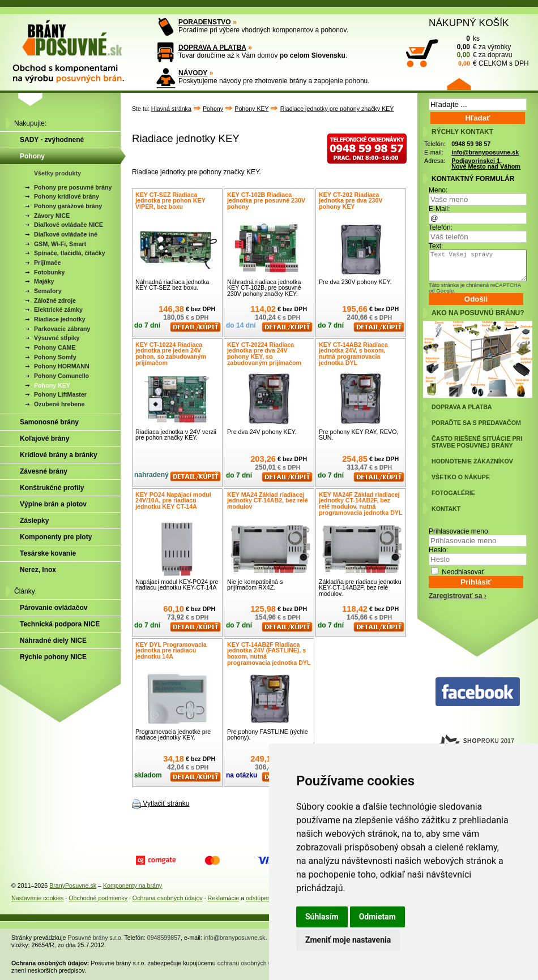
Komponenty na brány (133, 886)
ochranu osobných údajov (252, 963)
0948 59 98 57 (471, 144)
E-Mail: (439, 209)
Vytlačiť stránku (166, 803)
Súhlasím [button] (322, 917)
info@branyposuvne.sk (485, 152)
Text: (436, 246)
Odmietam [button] (377, 917)
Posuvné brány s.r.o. (95, 938)
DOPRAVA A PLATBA (212, 48)
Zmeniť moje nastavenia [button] (348, 940)
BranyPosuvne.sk (73, 886)
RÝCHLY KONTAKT (462, 132)
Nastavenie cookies (37, 898)
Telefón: (441, 227)
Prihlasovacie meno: (459, 531)
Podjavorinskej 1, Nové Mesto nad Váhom (486, 164)
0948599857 (164, 938)
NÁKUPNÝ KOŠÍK (469, 23)
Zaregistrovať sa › (458, 596)
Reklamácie (224, 898)
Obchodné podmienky (98, 898)
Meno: (438, 190)
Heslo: (438, 550)
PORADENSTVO (205, 22)
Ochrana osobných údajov (168, 898)
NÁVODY (193, 73)
